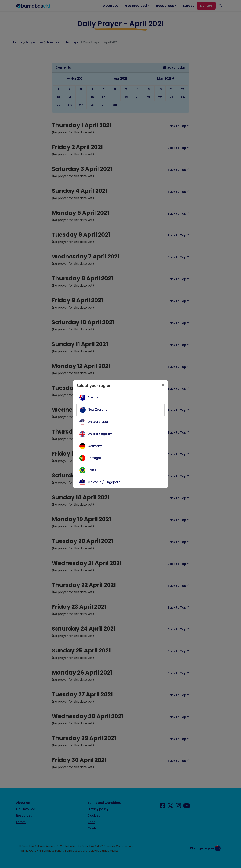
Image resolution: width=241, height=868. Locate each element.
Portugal (94, 458)
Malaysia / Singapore (104, 482)
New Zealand (98, 410)
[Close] (163, 385)
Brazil (92, 470)
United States (98, 422)
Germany (95, 446)
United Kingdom (100, 434)
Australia (95, 397)
